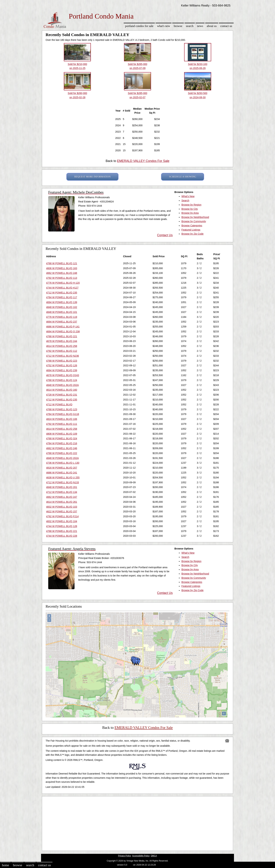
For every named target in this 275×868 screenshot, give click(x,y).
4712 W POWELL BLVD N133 (63, 482)
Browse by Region (192, 205)
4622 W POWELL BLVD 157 (62, 511)
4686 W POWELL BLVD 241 (62, 473)
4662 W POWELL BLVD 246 (62, 448)
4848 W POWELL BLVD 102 (62, 307)
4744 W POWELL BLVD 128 (62, 526)
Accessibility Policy (141, 856)
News (200, 26)
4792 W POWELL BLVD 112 (62, 351)
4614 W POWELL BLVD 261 (62, 502)
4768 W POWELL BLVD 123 (62, 409)
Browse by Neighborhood (195, 217)
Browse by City (190, 209)
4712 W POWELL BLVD (59, 404)
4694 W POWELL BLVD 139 (62, 302)
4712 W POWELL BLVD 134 (62, 492)
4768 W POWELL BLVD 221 (62, 336)
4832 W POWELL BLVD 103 (62, 507)
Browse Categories (192, 226)
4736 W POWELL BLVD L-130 (63, 463)
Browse (178, 26)
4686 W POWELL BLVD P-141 (63, 327)
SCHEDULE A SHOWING (183, 177)
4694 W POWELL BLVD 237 (62, 322)
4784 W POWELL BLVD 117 (62, 297)
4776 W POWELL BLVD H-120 (63, 283)
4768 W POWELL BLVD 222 (62, 453)
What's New (164, 26)
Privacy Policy (125, 856)
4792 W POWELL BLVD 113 (62, 278)
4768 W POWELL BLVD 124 (62, 380)
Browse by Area (190, 213)
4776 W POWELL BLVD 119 (62, 317)
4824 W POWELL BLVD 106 (62, 419)
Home (5, 865)
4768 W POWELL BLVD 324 (62, 438)
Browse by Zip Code (193, 234)
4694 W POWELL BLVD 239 (62, 370)
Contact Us (226, 26)
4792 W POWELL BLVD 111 (62, 424)
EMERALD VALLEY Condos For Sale (143, 161)
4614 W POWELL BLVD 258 (62, 346)
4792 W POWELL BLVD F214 (62, 516)
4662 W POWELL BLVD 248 (62, 273)
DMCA (154, 856)
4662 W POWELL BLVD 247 (62, 497)
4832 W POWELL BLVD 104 (62, 521)
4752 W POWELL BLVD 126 (62, 365)
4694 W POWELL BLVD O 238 (63, 331)
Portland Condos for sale (139, 26)
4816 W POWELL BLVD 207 (62, 468)
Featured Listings (191, 230)
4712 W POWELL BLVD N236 (63, 356)
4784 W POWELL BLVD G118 (63, 414)
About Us (212, 26)
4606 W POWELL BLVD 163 (62, 268)
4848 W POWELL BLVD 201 (62, 487)
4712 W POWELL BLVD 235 (62, 293)
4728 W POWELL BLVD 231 (62, 395)
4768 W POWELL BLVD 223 (62, 361)
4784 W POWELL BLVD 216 (62, 443)
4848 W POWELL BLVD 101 (62, 312)
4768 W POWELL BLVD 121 (62, 263)
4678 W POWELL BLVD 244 (62, 341)
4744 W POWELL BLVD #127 (62, 288)
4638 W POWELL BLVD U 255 (63, 478)
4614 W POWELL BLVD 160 (62, 390)
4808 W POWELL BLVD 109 (62, 434)
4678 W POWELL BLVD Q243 (63, 375)
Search (190, 26)
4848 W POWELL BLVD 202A (62, 385)
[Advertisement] (137, 823)
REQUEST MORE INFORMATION (93, 177)
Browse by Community (194, 221)
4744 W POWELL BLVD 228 (62, 536)
